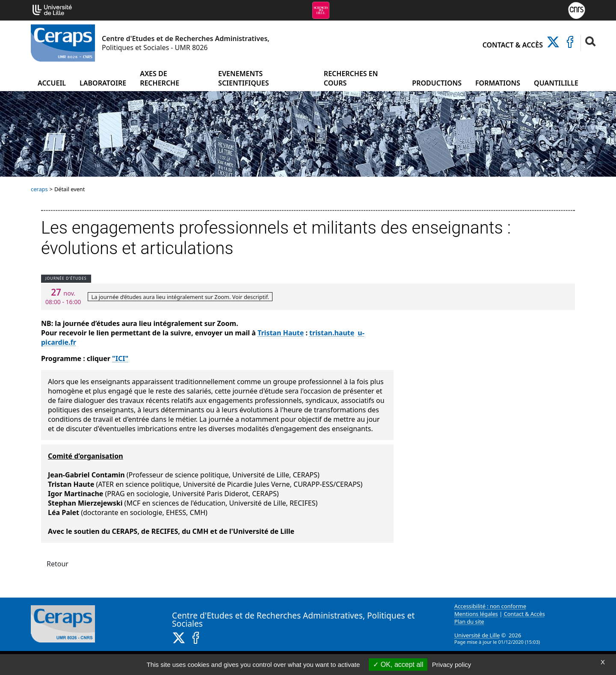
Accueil (52, 83)
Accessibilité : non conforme (490, 606)
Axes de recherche (160, 78)
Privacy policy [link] (452, 665)
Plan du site (469, 622)
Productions (437, 83)
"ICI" (120, 358)
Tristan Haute (281, 333)
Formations (498, 83)
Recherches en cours (351, 78)
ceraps (39, 189)
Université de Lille (477, 635)
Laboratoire (103, 83)
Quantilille (556, 83)
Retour (58, 564)
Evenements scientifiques (243, 78)
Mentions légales (476, 614)
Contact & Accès (513, 45)
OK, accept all (398, 665)
